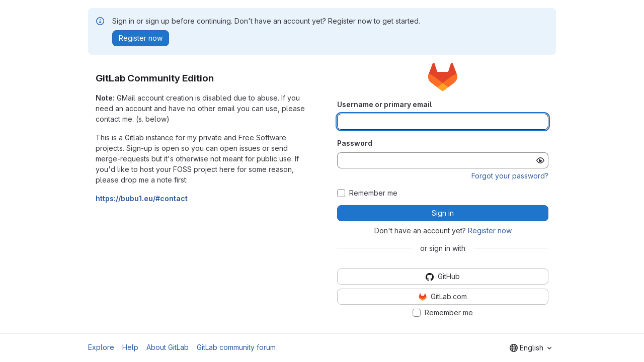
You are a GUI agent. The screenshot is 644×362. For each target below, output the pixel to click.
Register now (490, 231)
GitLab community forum (236, 347)
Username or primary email (384, 104)
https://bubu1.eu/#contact (142, 198)
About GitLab (168, 347)
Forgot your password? (510, 176)
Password (355, 143)
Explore (101, 347)
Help (130, 347)
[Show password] (540, 160)
